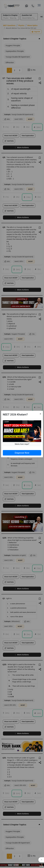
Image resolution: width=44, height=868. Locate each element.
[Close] (40, 414)
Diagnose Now (22, 453)
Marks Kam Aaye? (22, 444)
